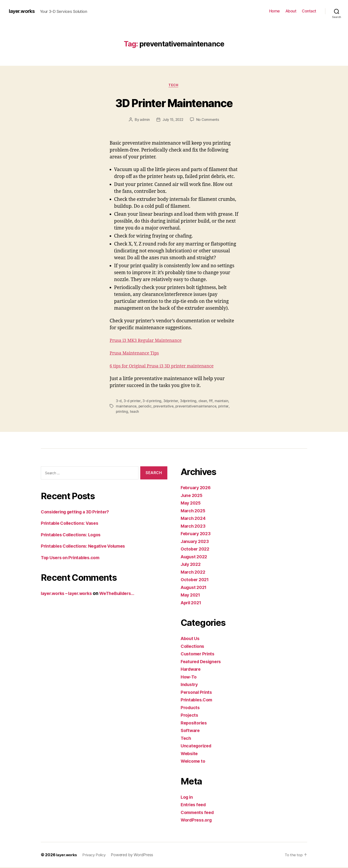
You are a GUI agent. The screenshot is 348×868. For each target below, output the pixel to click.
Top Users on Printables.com (73, 558)
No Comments (208, 120)
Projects (190, 716)
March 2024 (194, 519)
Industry (190, 685)
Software (191, 731)
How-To (189, 677)
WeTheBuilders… (125, 594)
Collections (193, 647)
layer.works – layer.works (69, 594)
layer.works (23, 11)
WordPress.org (198, 821)
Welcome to (194, 762)
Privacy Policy (97, 855)
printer (226, 407)
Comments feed (199, 813)
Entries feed (194, 805)
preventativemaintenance (198, 407)
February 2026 (197, 488)
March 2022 (194, 573)
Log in (187, 798)
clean (204, 401)
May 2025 (192, 504)
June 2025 (193, 496)
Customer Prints (199, 654)
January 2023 (196, 542)
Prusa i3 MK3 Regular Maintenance (149, 341)
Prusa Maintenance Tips (136, 354)
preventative (165, 407)
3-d (119, 401)
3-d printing (152, 401)
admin (144, 120)
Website (190, 754)
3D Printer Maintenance (174, 103)
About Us (191, 639)
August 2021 (195, 588)
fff (212, 401)
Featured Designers (203, 662)
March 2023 (194, 527)
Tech (174, 86)
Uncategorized (197, 746)
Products (191, 708)
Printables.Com (198, 700)
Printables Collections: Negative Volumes (87, 547)
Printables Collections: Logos (73, 535)
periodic (146, 407)
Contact (309, 11)
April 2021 (192, 603)
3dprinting (189, 401)
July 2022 (192, 565)
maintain (222, 401)
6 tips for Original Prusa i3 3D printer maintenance (166, 367)
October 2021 (196, 580)
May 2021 (191, 596)
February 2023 (197, 534)
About (291, 11)
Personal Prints (197, 693)
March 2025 (194, 511)
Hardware (192, 670)
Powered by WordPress (136, 855)
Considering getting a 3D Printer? (78, 512)
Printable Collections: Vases (72, 524)
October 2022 (196, 550)
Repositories (195, 723)
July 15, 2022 (173, 120)
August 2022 (195, 557)
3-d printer (132, 401)
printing (122, 412)
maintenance (126, 407)
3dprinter (171, 401)
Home (275, 11)
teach (135, 412)
